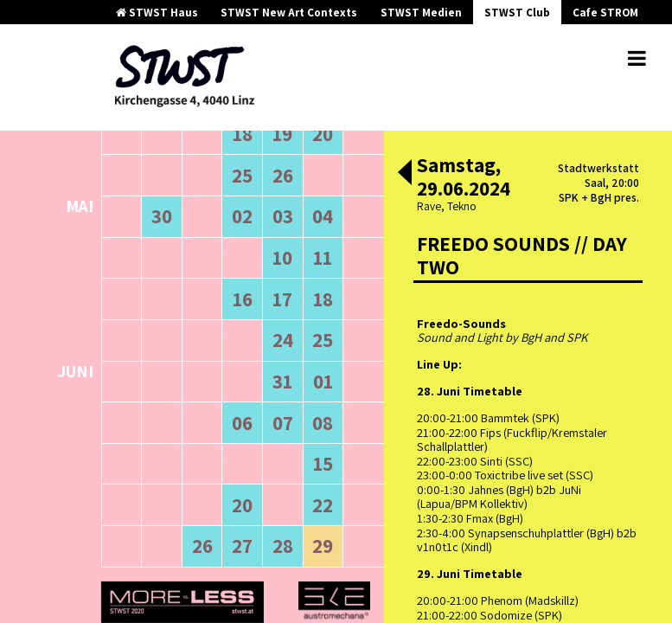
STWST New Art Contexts (289, 13)
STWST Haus (157, 13)
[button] (405, 174)
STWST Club (517, 13)
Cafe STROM (605, 13)
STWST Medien (421, 13)
